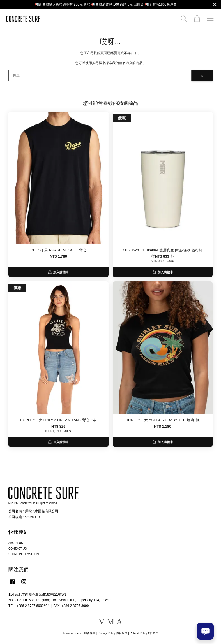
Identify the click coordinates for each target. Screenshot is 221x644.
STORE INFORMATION (24, 554)
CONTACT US (18, 549)
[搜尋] (100, 76)
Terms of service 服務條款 (79, 633)
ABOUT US (16, 543)
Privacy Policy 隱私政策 (112, 633)
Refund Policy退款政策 (144, 633)
